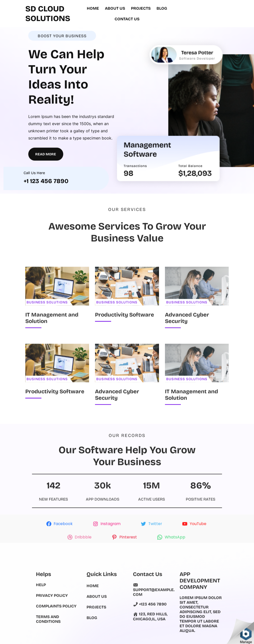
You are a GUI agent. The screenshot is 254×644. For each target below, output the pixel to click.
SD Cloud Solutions (48, 12)
